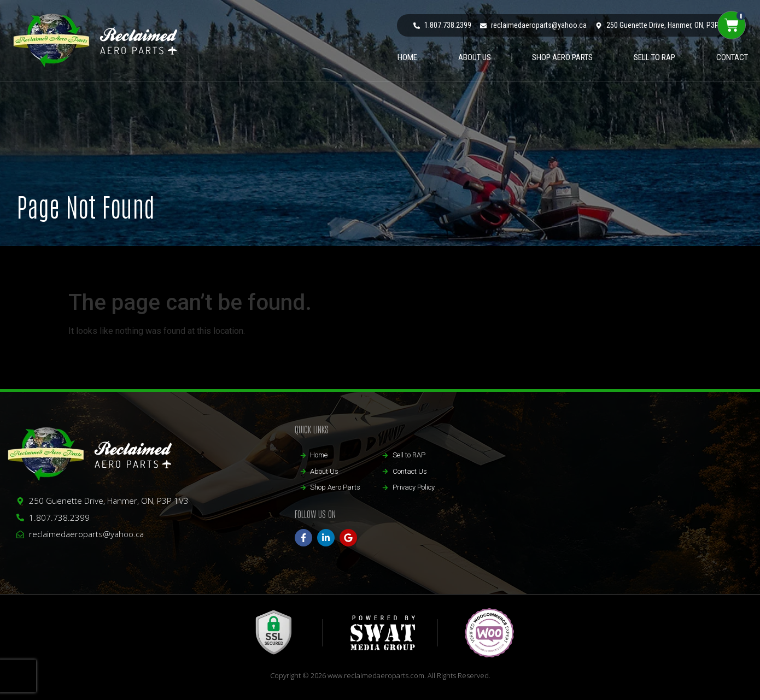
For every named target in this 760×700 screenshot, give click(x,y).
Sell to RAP (654, 57)
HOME (407, 57)
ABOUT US (475, 57)
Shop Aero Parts (562, 57)
